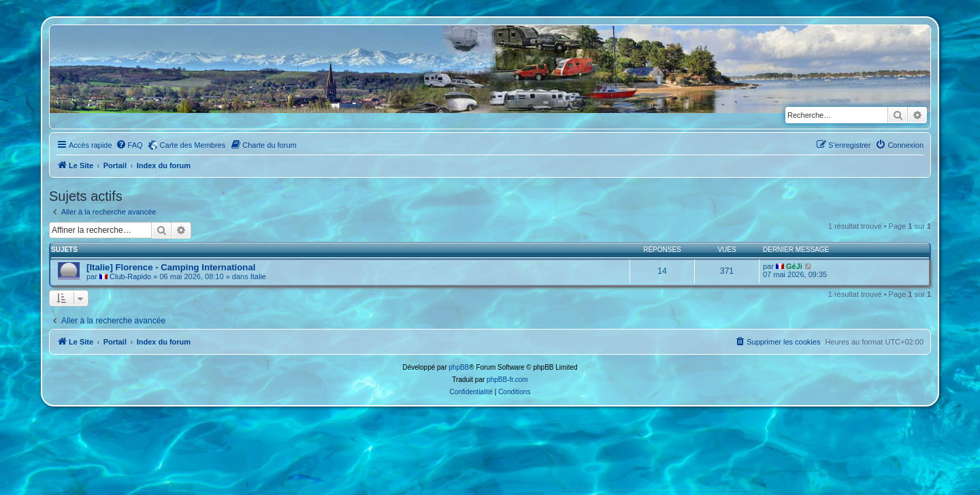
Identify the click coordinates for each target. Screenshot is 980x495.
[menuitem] (129, 145)
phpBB (459, 367)
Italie (258, 276)
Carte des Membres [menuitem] (193, 145)
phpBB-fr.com (507, 380)
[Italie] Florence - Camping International (171, 267)
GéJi (794, 266)
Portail (115, 165)
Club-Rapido (130, 276)
